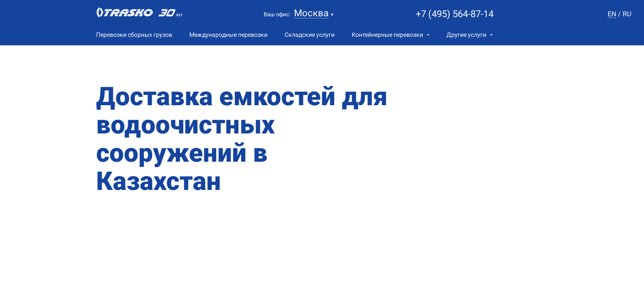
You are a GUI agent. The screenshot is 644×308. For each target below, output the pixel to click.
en (612, 14)
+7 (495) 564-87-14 (455, 14)
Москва (311, 13)
